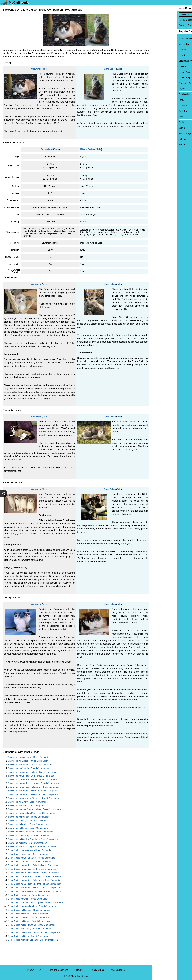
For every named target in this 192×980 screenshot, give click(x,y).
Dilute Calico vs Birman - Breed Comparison (29, 921)
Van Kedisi (159, 44)
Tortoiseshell (160, 94)
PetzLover (79, 970)
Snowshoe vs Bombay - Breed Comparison (28, 835)
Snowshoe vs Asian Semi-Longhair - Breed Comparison (34, 809)
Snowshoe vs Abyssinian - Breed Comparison (30, 757)
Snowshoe (36, 69)
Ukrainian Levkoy (162, 61)
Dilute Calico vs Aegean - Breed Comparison (29, 854)
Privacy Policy (34, 970)
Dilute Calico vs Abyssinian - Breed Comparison (31, 850)
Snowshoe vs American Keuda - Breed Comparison (32, 780)
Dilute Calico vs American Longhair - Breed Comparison (34, 876)
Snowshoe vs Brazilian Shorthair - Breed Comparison (33, 839)
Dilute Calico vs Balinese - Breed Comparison (30, 910)
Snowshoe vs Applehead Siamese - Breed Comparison (34, 798)
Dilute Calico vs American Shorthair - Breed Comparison (35, 884)
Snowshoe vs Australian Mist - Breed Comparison (31, 813)
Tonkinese (159, 106)
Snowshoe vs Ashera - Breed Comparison (28, 802)
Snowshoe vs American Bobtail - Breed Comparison (32, 772)
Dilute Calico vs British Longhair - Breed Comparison (33, 940)
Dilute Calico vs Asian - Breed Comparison (28, 899)
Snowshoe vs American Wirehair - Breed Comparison (33, 794)
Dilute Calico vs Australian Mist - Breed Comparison (32, 906)
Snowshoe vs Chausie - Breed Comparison (28, 768)
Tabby (157, 122)
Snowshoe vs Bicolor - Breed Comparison (28, 824)
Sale (45, 69)
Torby (156, 100)
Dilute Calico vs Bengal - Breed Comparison (29, 914)
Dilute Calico (110, 69)
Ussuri (157, 55)
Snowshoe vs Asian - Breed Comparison (27, 806)
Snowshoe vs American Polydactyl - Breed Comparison (34, 787)
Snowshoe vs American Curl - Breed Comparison (31, 776)
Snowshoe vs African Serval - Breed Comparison (31, 765)
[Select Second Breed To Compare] (172, 20)
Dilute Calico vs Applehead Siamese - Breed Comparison (35, 891)
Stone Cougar (160, 134)
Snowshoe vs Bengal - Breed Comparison (28, 821)
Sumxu (157, 128)
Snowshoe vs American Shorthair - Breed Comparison (34, 791)
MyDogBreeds (118, 970)
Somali (157, 145)
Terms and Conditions (58, 970)
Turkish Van (159, 72)
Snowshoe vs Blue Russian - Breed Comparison (31, 832)
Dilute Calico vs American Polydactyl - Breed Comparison (35, 880)
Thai (156, 117)
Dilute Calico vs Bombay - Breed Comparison (29, 929)
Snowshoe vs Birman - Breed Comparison (28, 828)
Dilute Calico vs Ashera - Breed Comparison (29, 895)
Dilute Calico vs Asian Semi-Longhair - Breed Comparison (35, 903)
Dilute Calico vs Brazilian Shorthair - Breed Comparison (34, 932)
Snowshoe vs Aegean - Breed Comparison (28, 761)
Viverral (157, 50)
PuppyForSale (98, 970)
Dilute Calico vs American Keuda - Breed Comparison (33, 873)
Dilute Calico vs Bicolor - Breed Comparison (29, 917)
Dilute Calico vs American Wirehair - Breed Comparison (34, 888)
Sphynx (157, 139)
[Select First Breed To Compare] (172, 14)
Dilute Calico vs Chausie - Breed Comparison (29, 862)
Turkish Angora (161, 78)
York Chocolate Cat (163, 38)
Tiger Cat (158, 111)
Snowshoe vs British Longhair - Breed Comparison (32, 847)
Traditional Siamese (163, 83)
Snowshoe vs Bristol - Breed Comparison (27, 843)
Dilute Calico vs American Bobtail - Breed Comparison (33, 865)
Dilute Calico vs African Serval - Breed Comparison (32, 858)
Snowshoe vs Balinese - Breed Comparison (29, 817)
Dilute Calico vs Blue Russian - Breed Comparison (32, 925)
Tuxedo (157, 66)
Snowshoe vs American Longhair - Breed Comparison (33, 783)
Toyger (157, 89)
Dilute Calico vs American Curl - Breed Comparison (32, 869)
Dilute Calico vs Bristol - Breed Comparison (28, 936)
